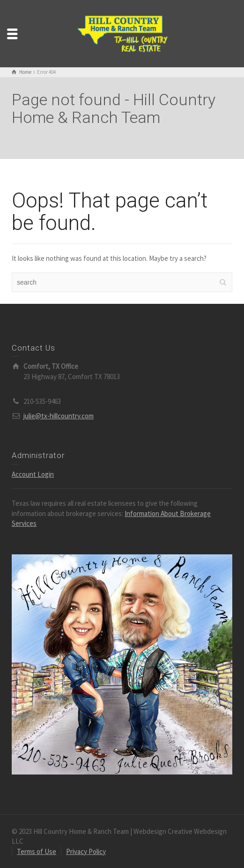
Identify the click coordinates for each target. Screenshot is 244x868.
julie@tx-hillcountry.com (59, 416)
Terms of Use (37, 851)
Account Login (33, 474)
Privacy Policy (86, 851)
